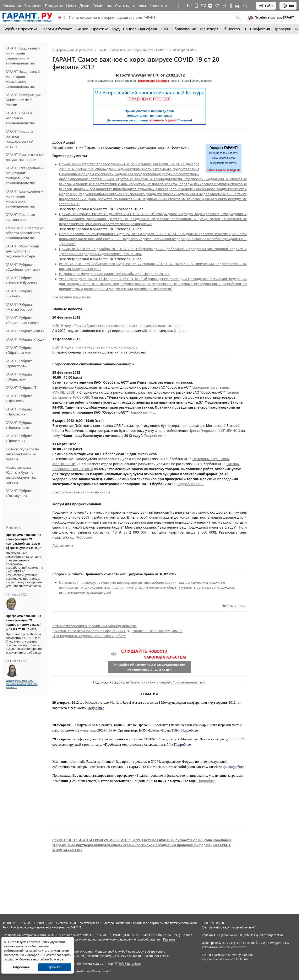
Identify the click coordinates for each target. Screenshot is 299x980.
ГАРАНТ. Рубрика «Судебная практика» (23, 267)
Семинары (102, 6)
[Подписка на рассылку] (189, 6)
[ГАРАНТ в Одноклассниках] (231, 6)
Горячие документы (100, 81)
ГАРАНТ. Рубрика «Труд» (25, 339)
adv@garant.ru (278, 943)
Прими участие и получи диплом (149, 111)
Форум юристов (202, 81)
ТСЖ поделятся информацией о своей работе (89, 636)
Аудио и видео (180, 81)
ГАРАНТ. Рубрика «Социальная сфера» (23, 320)
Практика (100, 29)
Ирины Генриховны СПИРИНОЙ (214, 431)
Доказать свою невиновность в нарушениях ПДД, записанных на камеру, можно (117, 631)
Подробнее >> (155, 436)
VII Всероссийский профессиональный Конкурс (150, 93)
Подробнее (84, 537)
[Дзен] (210, 6)
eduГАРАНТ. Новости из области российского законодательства (25, 233)
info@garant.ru (130, 963)
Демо (84, 6)
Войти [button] (266, 6)
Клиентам (158, 6)
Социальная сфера (140, 29)
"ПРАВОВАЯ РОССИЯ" (150, 99)
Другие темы (63, 546)
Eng (288, 6)
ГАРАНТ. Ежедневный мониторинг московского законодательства (23, 79)
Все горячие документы (72, 297)
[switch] (62, 17)
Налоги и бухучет (56, 29)
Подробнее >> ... (143, 412)
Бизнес (81, 29)
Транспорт (209, 29)
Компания (12, 6)
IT (245, 29)
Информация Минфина (154, 81)
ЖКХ (164, 29)
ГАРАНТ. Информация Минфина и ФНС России (23, 100)
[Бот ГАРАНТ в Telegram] (224, 6)
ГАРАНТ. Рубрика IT (21, 388)
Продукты (54, 6)
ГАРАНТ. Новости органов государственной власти (20, 139)
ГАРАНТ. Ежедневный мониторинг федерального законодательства (23, 56)
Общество (231, 29)
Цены (71, 6)
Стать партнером (131, 6)
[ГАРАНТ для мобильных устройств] (196, 6)
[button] (271, 17)
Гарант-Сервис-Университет (90, 971)
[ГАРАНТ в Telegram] (217, 6)
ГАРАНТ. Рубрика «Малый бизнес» (19, 307)
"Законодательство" (189, 682)
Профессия (260, 29)
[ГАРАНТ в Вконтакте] (203, 6)
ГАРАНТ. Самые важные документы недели (25, 157)
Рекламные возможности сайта (224, 947)
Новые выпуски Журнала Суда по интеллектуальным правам (21, 475)
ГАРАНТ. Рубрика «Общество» (19, 377)
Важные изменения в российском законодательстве (94, 626)
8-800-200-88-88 (213, 923)
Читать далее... (234, 606)
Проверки (282, 29)
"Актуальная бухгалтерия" (150, 682)
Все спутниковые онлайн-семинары (81, 492)
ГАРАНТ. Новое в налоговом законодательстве (20, 118)
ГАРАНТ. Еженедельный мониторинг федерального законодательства (25, 175)
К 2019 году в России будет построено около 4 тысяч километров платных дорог (117, 326)
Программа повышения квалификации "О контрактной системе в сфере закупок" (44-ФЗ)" (23, 541)
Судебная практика (20, 29)
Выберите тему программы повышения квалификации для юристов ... (22, 684)
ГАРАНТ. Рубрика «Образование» (19, 350)
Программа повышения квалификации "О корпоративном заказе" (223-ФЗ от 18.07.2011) (23, 622)
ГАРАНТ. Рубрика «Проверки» (19, 438)
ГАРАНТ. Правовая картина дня (20, 217)
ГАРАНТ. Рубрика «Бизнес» (19, 294)
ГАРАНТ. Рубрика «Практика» (19, 398)
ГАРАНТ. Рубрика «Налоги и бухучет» (21, 280)
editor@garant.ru (271, 935)
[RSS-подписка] (245, 6)
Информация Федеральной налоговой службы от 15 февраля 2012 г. (114, 274)
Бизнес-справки (126, 81)
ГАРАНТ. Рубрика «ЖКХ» (25, 331)
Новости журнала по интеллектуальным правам (22, 454)
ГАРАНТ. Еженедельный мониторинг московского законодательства (25, 199)
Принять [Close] (55, 967)
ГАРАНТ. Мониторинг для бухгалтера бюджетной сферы (23, 251)
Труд (116, 29)
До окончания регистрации (149, 120)
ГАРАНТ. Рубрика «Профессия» (19, 412)
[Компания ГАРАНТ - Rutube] (238, 6)
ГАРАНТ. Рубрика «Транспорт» (19, 363)
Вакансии (33, 6)
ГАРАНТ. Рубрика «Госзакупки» (19, 493)
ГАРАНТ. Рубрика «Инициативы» (19, 425)
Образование (184, 29)
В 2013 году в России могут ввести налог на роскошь (95, 347)
